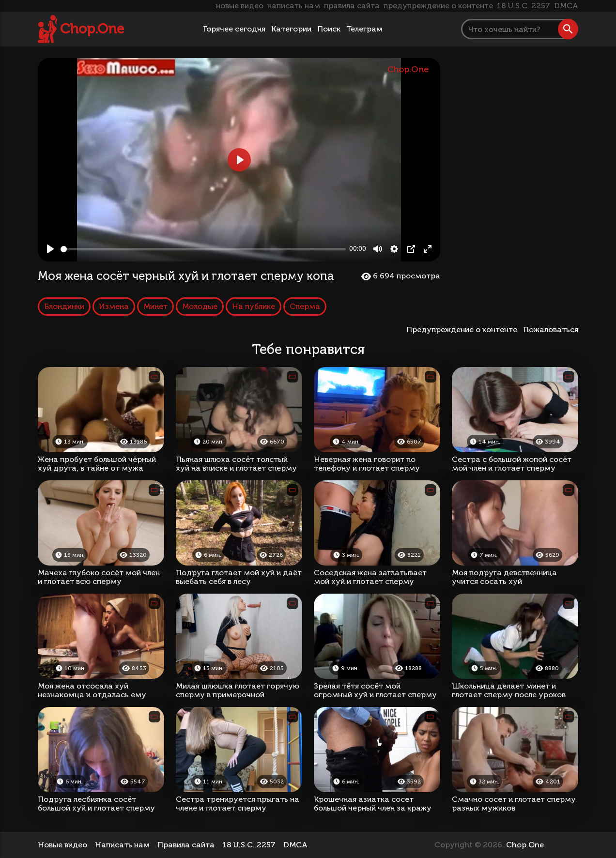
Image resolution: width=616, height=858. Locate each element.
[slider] (203, 249)
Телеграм (364, 29)
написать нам (294, 6)
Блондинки (64, 306)
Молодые (200, 306)
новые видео (240, 6)
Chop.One (92, 29)
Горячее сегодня (234, 29)
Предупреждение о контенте (464, 329)
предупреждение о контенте (438, 6)
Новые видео (62, 845)
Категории (291, 29)
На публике (254, 306)
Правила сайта (186, 845)
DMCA (566, 6)
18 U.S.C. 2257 (524, 6)
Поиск (329, 29)
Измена (114, 306)
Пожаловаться (551, 329)
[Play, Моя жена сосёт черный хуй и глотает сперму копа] (50, 249)
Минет (155, 306)
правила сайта (352, 6)
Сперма (305, 306)
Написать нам (122, 845)
